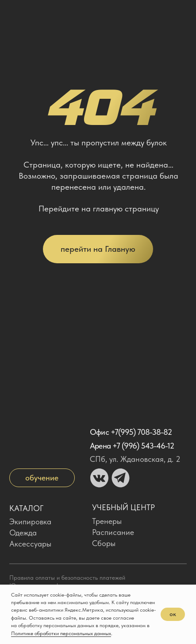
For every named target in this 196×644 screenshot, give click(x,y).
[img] (19, 15)
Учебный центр (123, 507)
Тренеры (107, 521)
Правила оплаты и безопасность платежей (67, 578)
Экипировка (30, 521)
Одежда (23, 533)
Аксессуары (30, 544)
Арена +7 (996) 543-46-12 (132, 446)
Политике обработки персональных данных (61, 633)
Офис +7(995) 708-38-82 (131, 432)
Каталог (26, 508)
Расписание (113, 532)
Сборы (104, 543)
